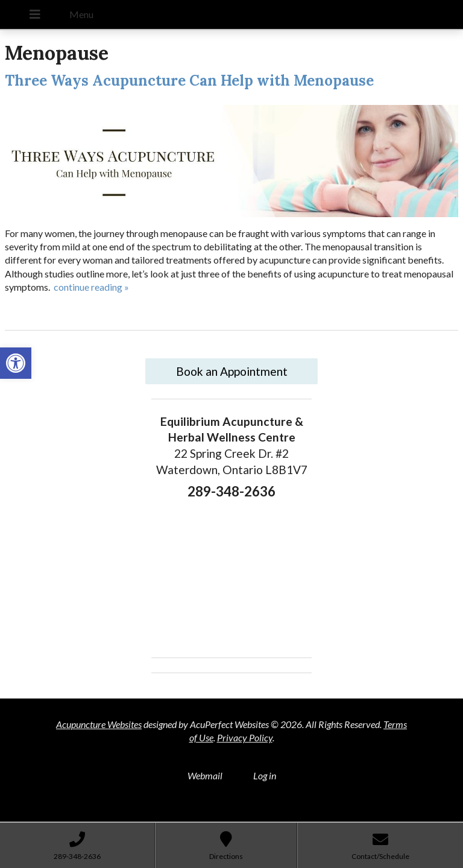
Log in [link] (265, 775)
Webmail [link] (205, 775)
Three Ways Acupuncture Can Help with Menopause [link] (189, 81)
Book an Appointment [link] (232, 371)
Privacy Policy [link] (245, 737)
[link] (16, 363)
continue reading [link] (91, 287)
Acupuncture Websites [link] (99, 724)
